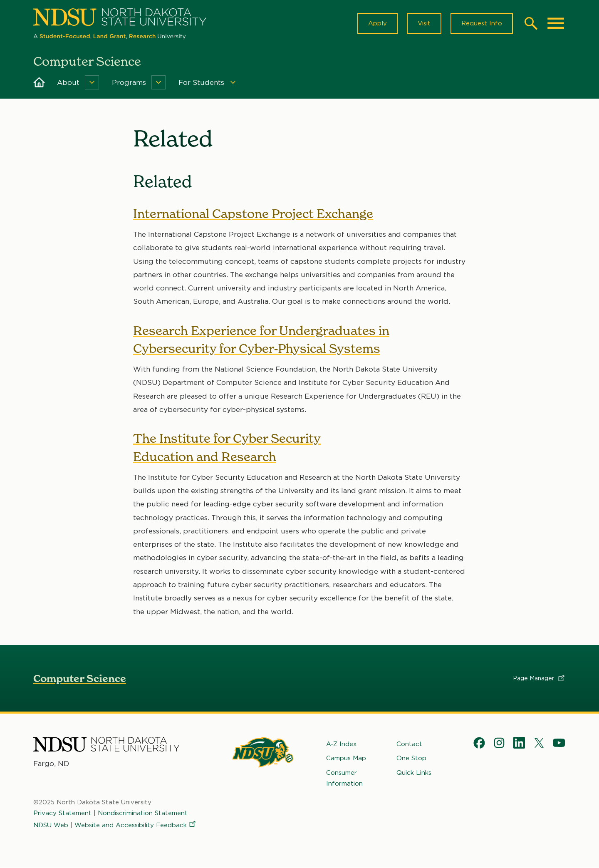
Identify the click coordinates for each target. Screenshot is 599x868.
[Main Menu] (556, 23)
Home (39, 82)
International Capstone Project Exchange (253, 213)
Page (539, 678)
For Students (201, 82)
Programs (129, 82)
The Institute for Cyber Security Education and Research (227, 448)
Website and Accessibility (136, 825)
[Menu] (92, 82)
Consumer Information (344, 778)
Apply (377, 23)
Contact (409, 744)
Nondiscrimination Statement (143, 813)
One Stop (411, 758)
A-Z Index (342, 744)
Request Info (482, 23)
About (68, 82)
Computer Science (80, 678)
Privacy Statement (62, 813)
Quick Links (414, 773)
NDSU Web (51, 825)
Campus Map (346, 758)
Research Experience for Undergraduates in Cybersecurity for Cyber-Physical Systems (261, 339)
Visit (424, 23)
